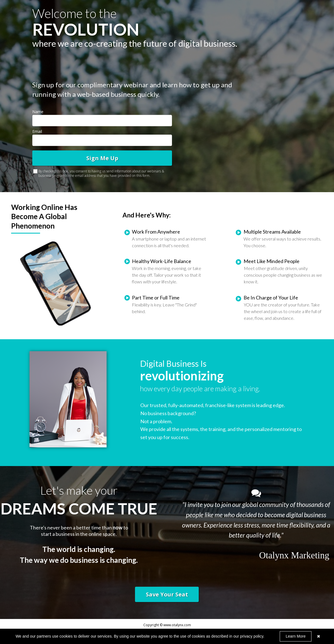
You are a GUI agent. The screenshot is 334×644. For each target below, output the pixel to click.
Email (37, 132)
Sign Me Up (102, 158)
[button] (167, 594)
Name (38, 112)
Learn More (296, 636)
